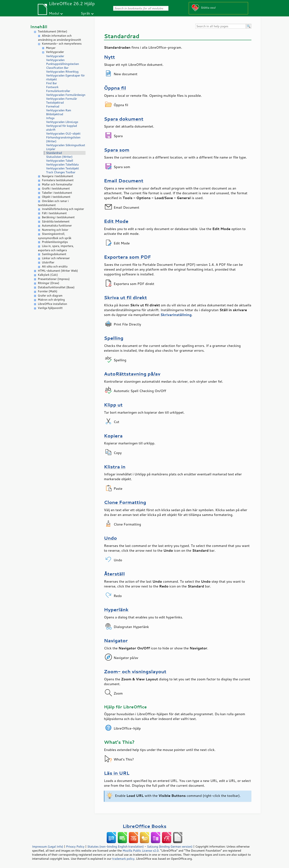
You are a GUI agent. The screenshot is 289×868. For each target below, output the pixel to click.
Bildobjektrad (55, 114)
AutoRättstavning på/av (132, 374)
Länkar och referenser (56, 258)
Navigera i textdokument (58, 176)
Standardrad (54, 153)
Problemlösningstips (55, 242)
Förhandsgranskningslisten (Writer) (63, 139)
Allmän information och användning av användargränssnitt (60, 38)
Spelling (114, 338)
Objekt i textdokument (56, 197)
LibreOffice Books (144, 826)
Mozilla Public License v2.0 (141, 850)
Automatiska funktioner (57, 226)
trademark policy (123, 859)
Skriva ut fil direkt (125, 297)
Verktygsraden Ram (59, 110)
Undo (110, 538)
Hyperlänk (116, 609)
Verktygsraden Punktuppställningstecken (62, 62)
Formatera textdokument (58, 180)
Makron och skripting (51, 300)
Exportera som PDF (127, 257)
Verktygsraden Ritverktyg (62, 72)
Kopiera (113, 436)
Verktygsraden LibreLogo (62, 122)
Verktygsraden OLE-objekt (63, 134)
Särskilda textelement (56, 221)
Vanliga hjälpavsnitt (50, 308)
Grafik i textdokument (56, 188)
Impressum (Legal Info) (48, 846)
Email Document (124, 181)
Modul (54, 13)
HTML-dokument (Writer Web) (58, 271)
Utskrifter (48, 262)
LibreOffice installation (52, 304)
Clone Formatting (125, 502)
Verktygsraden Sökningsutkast (66, 145)
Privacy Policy (75, 846)
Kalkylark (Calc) (48, 275)
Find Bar (52, 83)
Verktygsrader (55, 52)
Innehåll (39, 27)
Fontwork (52, 87)
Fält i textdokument (54, 213)
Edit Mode (116, 221)
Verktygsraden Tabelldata (62, 165)
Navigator (116, 640)
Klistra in (115, 467)
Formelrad (53, 106)
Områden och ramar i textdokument (53, 203)
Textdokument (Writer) (53, 31)
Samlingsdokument (54, 254)
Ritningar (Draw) (48, 283)
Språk (85, 13)
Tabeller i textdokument (57, 193)
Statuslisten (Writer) (59, 157)
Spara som (117, 150)
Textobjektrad (55, 103)
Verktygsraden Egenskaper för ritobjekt (65, 77)
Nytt (109, 57)
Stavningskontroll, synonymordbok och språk (55, 236)
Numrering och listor (55, 230)
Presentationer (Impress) (54, 279)
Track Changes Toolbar (61, 172)
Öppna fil (115, 88)
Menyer (51, 48)
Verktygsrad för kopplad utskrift (62, 128)
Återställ (114, 574)
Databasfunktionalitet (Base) (56, 287)
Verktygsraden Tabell (60, 161)
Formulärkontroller (58, 91)
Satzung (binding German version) (170, 846)
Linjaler (51, 149)
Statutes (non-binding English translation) (115, 846)
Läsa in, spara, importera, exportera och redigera (56, 248)
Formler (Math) (48, 291)
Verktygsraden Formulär (62, 99)
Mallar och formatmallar (57, 184)
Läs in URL (117, 773)
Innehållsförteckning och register (63, 209)
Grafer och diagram (50, 296)
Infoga (50, 118)
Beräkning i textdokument (58, 217)
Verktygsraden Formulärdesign (66, 95)
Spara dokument (124, 119)
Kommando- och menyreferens (62, 44)
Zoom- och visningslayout (135, 671)
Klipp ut (113, 405)
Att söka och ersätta (55, 266)
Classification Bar (57, 68)
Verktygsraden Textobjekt (62, 168)
